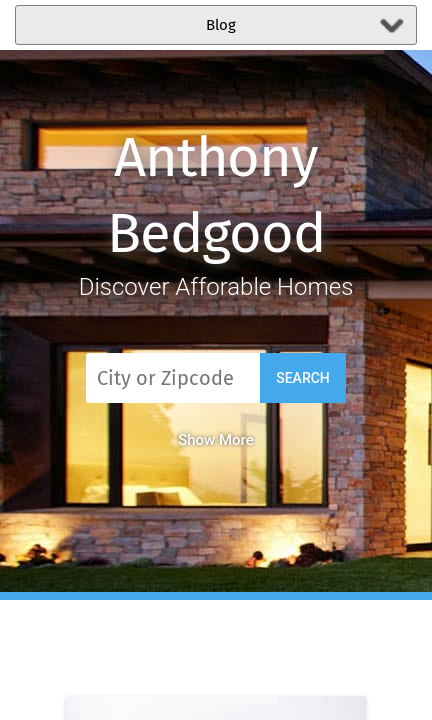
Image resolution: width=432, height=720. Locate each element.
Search (303, 378)
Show (216, 440)
